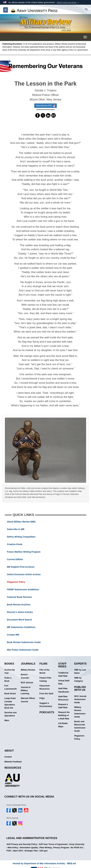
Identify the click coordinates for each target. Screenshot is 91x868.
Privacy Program (61, 848)
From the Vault (46, 694)
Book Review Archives (19, 605)
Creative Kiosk (15, 544)
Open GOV (18, 851)
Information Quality (29, 848)
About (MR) (21, 522)
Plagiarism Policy (16, 582)
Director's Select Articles (20, 612)
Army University (77, 844)
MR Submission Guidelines (21, 627)
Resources (13, 768)
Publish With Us (80, 688)
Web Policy (13, 848)
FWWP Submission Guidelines (23, 589)
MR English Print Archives (21, 567)
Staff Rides (62, 665)
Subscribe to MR (16, 529)
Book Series (10, 694)
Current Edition (15, 559)
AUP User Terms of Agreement (53, 844)
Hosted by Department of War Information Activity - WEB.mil (44, 863)
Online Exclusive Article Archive (24, 574)
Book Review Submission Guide (24, 642)
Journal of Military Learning (26, 690)
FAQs (42, 698)
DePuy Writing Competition (21, 537)
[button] (68, 3)
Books (9, 664)
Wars (7, 720)
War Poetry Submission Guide (23, 650)
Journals (28, 664)
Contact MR (13, 635)
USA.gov (44, 851)
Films (43, 664)
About (9, 751)
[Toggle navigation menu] (85, 37)
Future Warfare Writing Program (24, 552)
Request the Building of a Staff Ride (64, 715)
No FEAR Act (77, 848)
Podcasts (47, 712)
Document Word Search (19, 620)
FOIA (9, 851)
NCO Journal (27, 683)
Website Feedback (13, 762)
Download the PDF (45, 106)
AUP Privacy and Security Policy (22, 844)
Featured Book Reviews (19, 597)
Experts (80, 664)
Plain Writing (46, 848)
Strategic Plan (31, 851)
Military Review (28, 670)
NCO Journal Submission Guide (80, 699)
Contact (8, 757)
